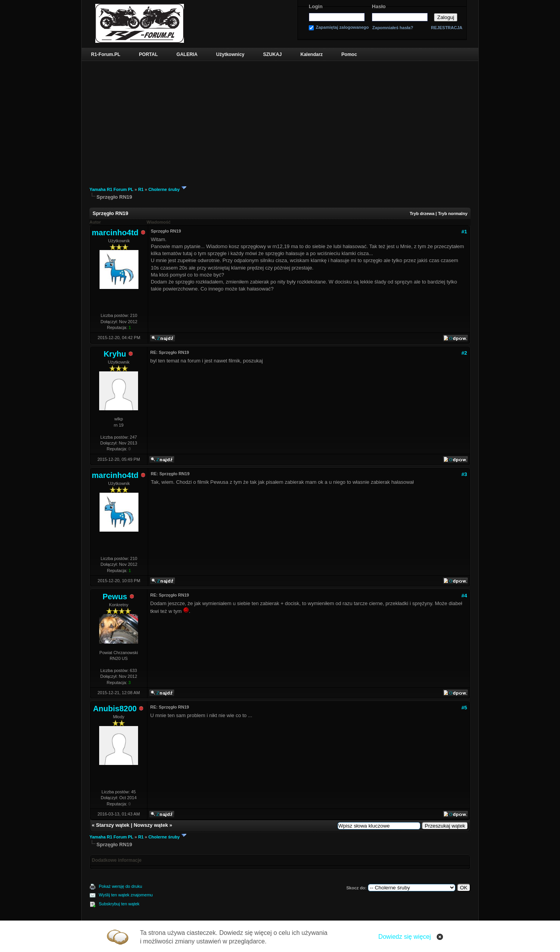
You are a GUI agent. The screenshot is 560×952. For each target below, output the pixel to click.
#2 (464, 353)
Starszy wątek (113, 825)
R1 (141, 189)
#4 (464, 596)
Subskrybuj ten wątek (119, 904)
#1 (464, 232)
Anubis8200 (115, 709)
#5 (464, 708)
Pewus (115, 597)
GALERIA (187, 54)
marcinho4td (115, 233)
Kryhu (115, 354)
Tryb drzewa (422, 213)
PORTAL (148, 54)
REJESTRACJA (447, 28)
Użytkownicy (230, 54)
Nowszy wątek (151, 825)
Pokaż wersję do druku (120, 886)
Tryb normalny (453, 213)
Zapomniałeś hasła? (393, 28)
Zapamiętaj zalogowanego (342, 27)
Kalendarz (312, 54)
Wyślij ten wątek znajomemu (126, 895)
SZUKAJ (272, 54)
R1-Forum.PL (106, 54)
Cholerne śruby (164, 189)
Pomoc (349, 54)
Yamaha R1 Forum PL (111, 189)
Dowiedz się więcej (405, 937)
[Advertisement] (280, 119)
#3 (464, 474)
